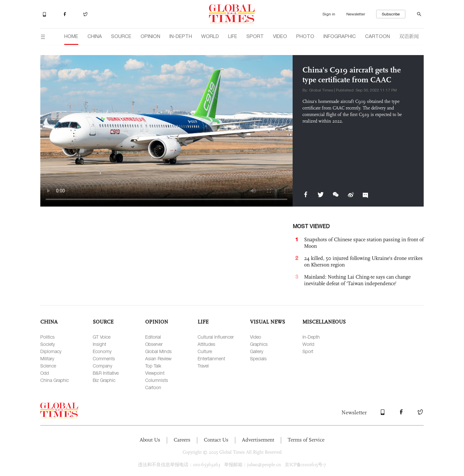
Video (256, 337)
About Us (150, 440)
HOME (71, 36)
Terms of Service (306, 440)
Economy (102, 351)
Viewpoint (155, 373)
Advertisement (258, 440)
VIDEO (280, 36)
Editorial (153, 337)
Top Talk (153, 366)
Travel (203, 366)
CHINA (95, 36)
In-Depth (311, 337)
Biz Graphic (104, 380)
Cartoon (153, 387)
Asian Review (158, 358)
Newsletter (356, 14)
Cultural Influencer (216, 337)
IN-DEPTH (181, 36)
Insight (99, 344)
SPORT (255, 36)
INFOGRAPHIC (340, 36)
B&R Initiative (106, 373)
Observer (154, 344)
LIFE (233, 36)
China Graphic (55, 380)
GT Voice (102, 337)
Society (48, 344)
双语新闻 (409, 36)
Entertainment (211, 358)
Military (47, 358)
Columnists (157, 380)
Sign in (329, 14)
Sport (308, 351)
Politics (48, 337)
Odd (45, 373)
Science (48, 366)
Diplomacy (51, 351)
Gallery (257, 351)
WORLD (210, 36)
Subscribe (391, 14)
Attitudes (206, 344)
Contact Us (216, 440)
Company (102, 366)
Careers (182, 440)
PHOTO (305, 36)
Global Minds (158, 351)
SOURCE (121, 36)
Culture (205, 351)
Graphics (259, 344)
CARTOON (377, 36)
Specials (258, 358)
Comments (104, 358)
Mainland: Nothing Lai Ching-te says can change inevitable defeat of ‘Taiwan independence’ (357, 280)
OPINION (150, 36)
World (308, 344)
